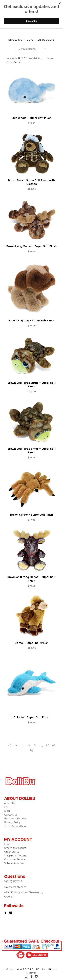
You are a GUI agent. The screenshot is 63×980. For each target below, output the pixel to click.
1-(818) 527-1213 (13, 881)
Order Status (12, 852)
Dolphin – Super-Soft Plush (32, 717)
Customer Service (15, 859)
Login (8, 844)
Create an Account (15, 848)
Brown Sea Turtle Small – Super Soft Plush (32, 451)
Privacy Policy (12, 822)
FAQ (7, 807)
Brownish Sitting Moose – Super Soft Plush (32, 579)
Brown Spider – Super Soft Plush (32, 515)
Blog (7, 811)
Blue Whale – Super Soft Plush (32, 118)
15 (31, 751)
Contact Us (11, 815)
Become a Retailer (15, 819)
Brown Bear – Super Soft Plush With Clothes (32, 182)
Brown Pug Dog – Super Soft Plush (32, 321)
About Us (10, 803)
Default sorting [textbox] (27, 49)
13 (47, 745)
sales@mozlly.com (15, 887)
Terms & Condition (15, 826)
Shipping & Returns (16, 856)
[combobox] (32, 49)
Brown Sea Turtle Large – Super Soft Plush (32, 385)
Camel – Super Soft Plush (32, 643)
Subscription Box (14, 863)
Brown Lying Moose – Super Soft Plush (32, 246)
